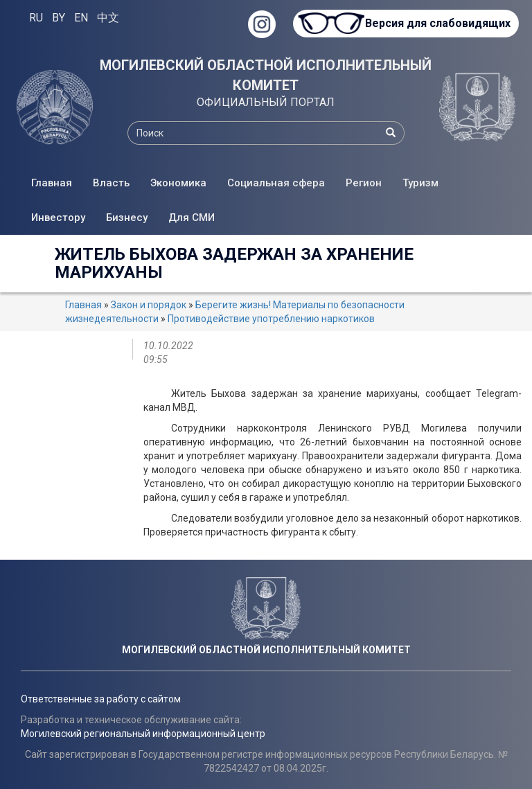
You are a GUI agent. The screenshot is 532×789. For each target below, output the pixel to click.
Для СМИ (192, 218)
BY (59, 18)
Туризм (420, 183)
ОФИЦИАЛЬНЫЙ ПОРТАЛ (266, 102)
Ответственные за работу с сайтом (101, 699)
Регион (364, 183)
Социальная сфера (276, 183)
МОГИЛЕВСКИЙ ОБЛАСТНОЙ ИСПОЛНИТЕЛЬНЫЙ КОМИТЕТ (266, 75)
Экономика (178, 183)
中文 (108, 18)
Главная (52, 183)
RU (36, 18)
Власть (111, 183)
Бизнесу (127, 218)
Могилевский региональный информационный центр (143, 734)
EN (81, 18)
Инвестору (58, 218)
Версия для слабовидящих (435, 23)
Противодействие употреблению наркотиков (271, 319)
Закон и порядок (149, 305)
